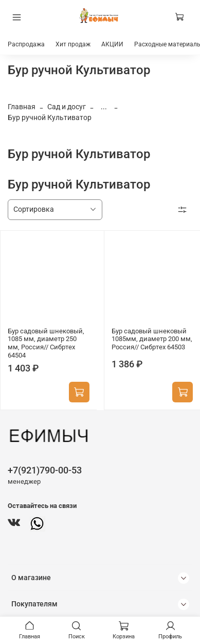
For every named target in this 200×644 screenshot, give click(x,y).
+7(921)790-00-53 (45, 470)
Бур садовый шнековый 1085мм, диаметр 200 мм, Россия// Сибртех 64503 (152, 339)
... (104, 107)
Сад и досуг (67, 107)
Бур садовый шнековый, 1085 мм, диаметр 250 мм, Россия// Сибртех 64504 (46, 343)
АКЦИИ (112, 44)
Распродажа (26, 44)
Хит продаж (73, 44)
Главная (22, 107)
